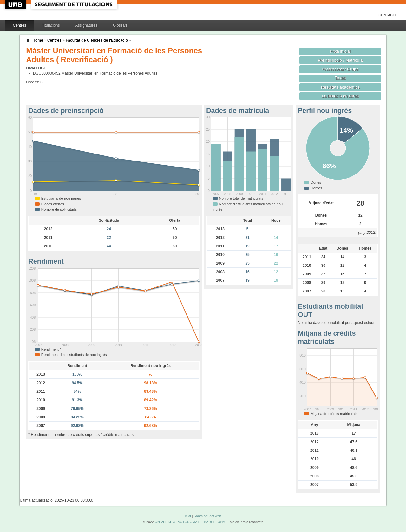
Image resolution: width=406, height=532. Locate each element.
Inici (188, 516)
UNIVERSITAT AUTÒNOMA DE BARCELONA (190, 522)
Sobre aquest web (207, 516)
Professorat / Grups (340, 69)
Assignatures (86, 25)
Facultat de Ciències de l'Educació (97, 40)
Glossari (120, 25)
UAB (16, 5)
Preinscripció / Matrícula (340, 60)
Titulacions (51, 25)
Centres (20, 25)
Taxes (341, 78)
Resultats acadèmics (340, 87)
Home (38, 40)
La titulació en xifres (340, 96)
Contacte (388, 15)
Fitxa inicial (340, 51)
